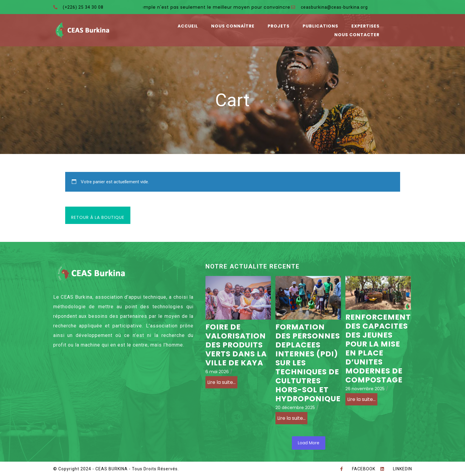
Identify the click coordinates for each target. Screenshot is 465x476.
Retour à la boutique (98, 217)
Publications (320, 26)
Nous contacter (357, 35)
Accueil (188, 26)
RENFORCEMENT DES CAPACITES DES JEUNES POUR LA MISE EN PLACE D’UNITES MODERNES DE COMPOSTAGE (378, 349)
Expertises (365, 26)
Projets (279, 26)
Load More (309, 443)
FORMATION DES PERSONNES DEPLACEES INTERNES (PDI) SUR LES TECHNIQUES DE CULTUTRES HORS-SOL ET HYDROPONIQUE (308, 363)
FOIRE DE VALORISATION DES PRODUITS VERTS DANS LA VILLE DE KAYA (236, 345)
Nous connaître (233, 26)
